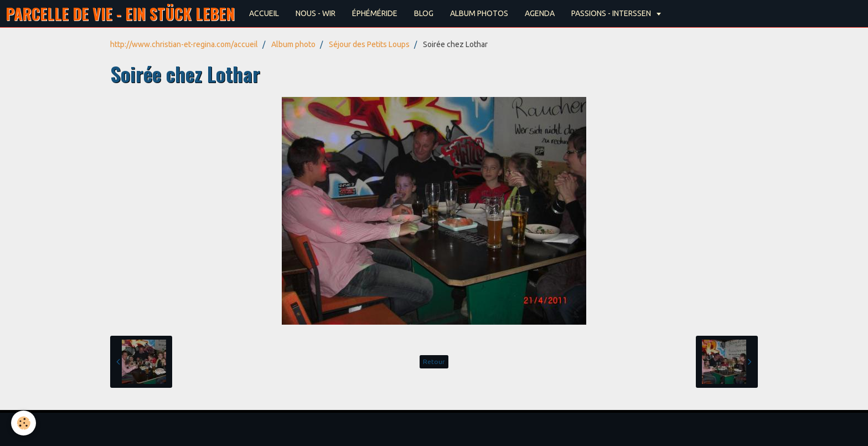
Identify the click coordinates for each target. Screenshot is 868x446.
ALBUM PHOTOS (479, 13)
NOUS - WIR (316, 13)
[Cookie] (24, 423)
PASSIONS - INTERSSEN (612, 13)
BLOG (424, 13)
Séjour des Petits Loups (369, 44)
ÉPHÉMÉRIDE (375, 13)
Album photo (293, 44)
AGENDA (540, 13)
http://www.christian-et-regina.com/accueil (184, 44)
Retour (434, 362)
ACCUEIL (264, 13)
